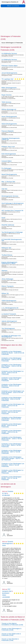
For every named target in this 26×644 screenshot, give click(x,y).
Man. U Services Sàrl (8, 182)
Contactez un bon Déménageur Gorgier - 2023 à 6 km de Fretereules (11, 432)
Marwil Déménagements (9, 174)
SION (4, 545)
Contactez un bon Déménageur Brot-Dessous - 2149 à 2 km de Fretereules (11, 359)
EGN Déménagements (9, 154)
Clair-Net (4, 189)
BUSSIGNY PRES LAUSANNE (6, 595)
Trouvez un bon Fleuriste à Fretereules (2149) (10, 640)
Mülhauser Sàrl (6, 248)
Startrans (4, 271)
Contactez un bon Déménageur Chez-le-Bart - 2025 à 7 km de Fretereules (11, 445)
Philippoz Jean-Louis (8, 147)
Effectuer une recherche (13, 6)
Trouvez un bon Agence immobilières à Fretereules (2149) (12, 624)
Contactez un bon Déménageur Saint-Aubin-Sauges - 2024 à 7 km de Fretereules (12, 458)
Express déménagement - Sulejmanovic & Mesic (10, 263)
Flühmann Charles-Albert (9, 66)
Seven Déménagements (9, 117)
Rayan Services (7, 95)
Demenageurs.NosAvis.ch (10, 2)
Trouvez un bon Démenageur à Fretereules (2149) (11, 629)
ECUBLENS (6, 495)
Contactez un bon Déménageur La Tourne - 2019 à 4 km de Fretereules (12, 373)
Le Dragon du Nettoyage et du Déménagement (11, 336)
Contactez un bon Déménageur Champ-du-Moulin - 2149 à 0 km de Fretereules (13, 353)
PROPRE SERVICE (8, 225)
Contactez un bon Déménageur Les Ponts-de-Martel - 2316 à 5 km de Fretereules (13, 392)
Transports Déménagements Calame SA (11, 139)
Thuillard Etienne (7, 255)
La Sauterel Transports (9, 314)
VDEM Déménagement (9, 301)
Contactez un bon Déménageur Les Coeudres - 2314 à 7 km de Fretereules (13, 465)
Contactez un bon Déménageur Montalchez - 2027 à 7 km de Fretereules (11, 452)
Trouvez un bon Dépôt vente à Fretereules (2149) (11, 634)
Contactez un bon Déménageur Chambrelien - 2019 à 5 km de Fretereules (11, 419)
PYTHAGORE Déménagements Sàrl (12, 240)
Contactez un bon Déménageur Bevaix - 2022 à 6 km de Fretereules (11, 425)
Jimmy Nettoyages (7, 279)
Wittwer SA (5, 293)
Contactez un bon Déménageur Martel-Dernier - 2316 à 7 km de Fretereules (12, 439)
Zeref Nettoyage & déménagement (12, 203)
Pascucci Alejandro (8, 131)
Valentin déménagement (9, 321)
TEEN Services (6, 102)
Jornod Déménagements (9, 73)
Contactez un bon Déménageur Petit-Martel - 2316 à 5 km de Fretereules (11, 399)
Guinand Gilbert (7, 161)
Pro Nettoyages (6, 168)
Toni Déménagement (8, 328)
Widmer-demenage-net (9, 109)
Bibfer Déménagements (9, 88)
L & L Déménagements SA (10, 308)
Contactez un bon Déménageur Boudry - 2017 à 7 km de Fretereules (11, 478)
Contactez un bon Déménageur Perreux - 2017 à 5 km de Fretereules (11, 412)
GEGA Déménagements (9, 124)
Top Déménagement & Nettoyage (12, 232)
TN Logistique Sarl (7, 79)
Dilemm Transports (8, 286)
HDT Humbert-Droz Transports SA (12, 211)
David (3, 218)
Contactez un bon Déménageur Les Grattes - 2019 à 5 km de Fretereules (13, 406)
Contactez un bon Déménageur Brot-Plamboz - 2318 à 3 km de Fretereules (11, 366)
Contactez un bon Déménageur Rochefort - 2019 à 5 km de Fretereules (11, 386)
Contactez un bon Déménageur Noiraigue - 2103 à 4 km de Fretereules (11, 379)
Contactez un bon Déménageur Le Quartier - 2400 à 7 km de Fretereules (12, 472)
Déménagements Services (10, 196)
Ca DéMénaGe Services (9, 53)
